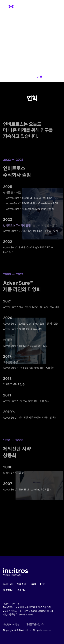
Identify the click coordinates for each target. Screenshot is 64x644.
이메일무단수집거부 (35, 624)
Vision (29, 77)
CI (47, 77)
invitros (15, 6)
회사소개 (8, 584)
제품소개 (22, 584)
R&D (33, 584)
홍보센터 (8, 590)
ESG (43, 584)
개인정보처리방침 (11, 624)
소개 (18, 77)
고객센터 (22, 590)
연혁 (39, 77)
